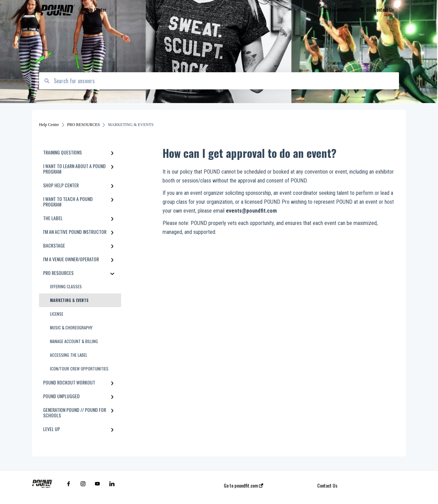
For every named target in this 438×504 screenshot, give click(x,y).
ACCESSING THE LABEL (69, 355)
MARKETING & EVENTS (69, 300)
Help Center (96, 9)
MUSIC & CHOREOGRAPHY (71, 327)
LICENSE (57, 314)
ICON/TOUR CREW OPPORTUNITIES (79, 369)
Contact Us (327, 486)
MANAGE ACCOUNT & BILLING (74, 341)
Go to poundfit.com (243, 486)
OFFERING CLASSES (66, 286)
